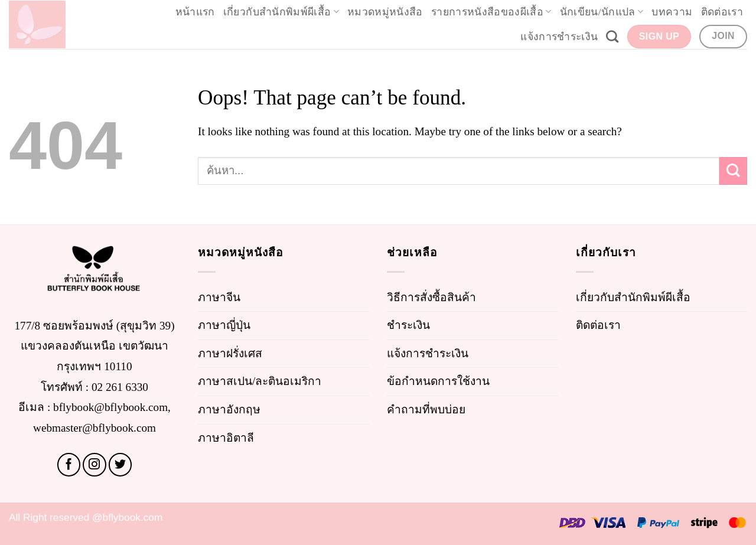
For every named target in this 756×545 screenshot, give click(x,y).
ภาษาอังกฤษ (229, 409)
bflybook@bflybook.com (110, 407)
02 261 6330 (120, 387)
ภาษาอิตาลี (226, 438)
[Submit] (733, 171)
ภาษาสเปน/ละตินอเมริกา (260, 381)
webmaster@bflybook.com (94, 428)
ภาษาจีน (219, 297)
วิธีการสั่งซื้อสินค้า (431, 297)
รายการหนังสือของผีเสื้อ (491, 12)
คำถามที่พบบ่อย (426, 409)
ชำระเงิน (408, 325)
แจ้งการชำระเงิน (559, 37)
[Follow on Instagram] (94, 465)
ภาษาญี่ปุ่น (224, 325)
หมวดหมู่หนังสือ (385, 12)
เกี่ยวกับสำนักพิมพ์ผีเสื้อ (281, 12)
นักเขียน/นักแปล (602, 12)
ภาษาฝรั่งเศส (230, 353)
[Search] (612, 36)
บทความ (672, 12)
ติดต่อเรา (722, 12)
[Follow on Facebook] (69, 465)
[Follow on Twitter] (120, 465)
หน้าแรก (195, 12)
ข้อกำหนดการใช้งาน (438, 381)
